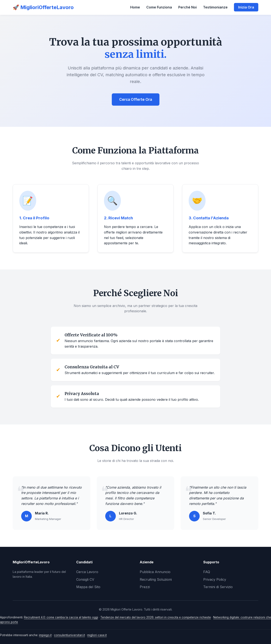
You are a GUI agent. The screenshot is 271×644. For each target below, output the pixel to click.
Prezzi (145, 587)
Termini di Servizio (218, 587)
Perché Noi (187, 7)
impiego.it (45, 635)
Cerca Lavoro (87, 572)
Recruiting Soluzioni (156, 579)
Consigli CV (85, 579)
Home (135, 7)
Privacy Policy (215, 579)
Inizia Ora (246, 7)
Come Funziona (159, 7)
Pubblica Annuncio (155, 572)
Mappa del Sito (88, 587)
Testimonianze (215, 7)
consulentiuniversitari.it (69, 635)
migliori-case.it (97, 635)
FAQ (207, 572)
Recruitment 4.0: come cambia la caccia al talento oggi (61, 617)
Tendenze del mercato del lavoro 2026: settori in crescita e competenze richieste (156, 617)
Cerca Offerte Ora (136, 99)
